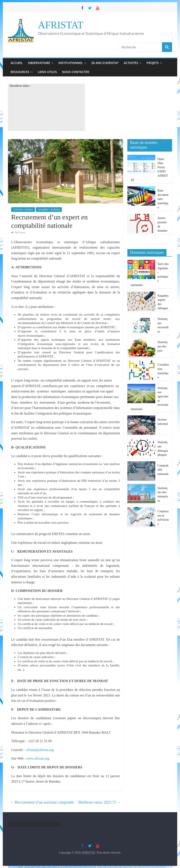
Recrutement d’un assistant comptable (42, 802)
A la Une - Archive (23, 210)
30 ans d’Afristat (105, 63)
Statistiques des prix (162, 346)
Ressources (20, 72)
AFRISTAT (61, 25)
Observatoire (39, 63)
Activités (131, 63)
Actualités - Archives (49, 210)
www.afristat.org (38, 758)
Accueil (17, 63)
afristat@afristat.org (40, 750)
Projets (153, 63)
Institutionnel (71, 63)
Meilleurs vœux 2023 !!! (100, 802)
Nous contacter (76, 72)
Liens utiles (47, 72)
